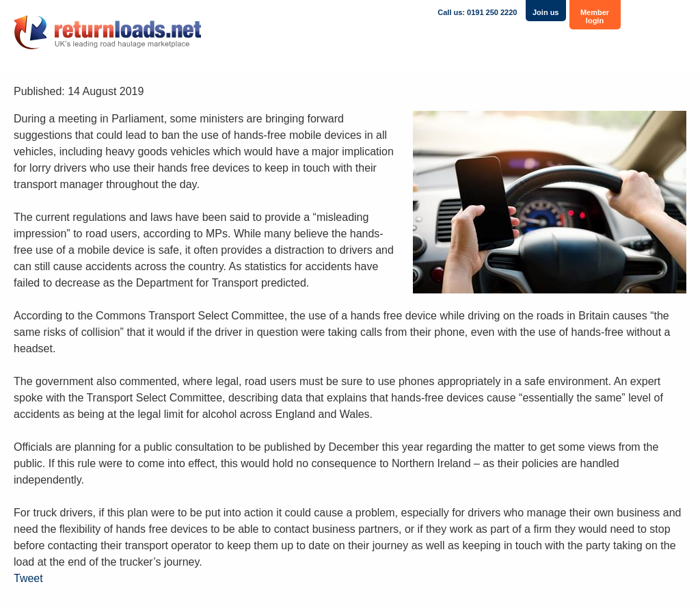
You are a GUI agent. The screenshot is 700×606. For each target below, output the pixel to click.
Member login (595, 16)
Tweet (28, 578)
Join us (546, 12)
